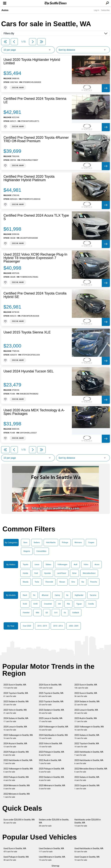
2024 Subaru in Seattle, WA (16, 720)
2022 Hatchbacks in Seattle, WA (18, 762)
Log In (96, 10)
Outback (76, 613)
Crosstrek (48, 604)
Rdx (68, 604)
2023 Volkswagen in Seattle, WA (18, 737)
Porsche (94, 582)
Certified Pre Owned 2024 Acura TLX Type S (36, 217)
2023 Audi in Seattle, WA (86, 720)
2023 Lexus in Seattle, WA (86, 711)
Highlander (79, 595)
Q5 (47, 613)
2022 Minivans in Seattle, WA (17, 795)
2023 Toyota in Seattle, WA (51, 703)
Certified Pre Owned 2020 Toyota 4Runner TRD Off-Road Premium (36, 139)
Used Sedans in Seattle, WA (51, 850)
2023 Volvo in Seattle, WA (15, 711)
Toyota (26, 565)
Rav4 (25, 595)
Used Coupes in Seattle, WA (87, 858)
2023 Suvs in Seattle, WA (86, 686)
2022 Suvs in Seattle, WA (86, 695)
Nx (67, 595)
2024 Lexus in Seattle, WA (15, 728)
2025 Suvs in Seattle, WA (15, 686)
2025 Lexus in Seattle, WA (51, 720)
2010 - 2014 (58, 626)
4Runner (45, 595)
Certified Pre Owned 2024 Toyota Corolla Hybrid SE (35, 295)
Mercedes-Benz (89, 573)
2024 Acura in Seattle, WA (15, 745)
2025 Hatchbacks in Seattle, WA (89, 753)
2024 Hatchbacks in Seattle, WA (53, 737)
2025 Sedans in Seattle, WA (51, 711)
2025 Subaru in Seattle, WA (87, 737)
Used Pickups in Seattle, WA (16, 858)
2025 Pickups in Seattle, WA (52, 770)
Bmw (74, 573)
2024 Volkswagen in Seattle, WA (54, 728)
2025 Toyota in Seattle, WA (51, 695)
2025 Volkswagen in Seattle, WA (89, 728)
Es (65, 613)
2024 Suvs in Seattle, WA (50, 686)
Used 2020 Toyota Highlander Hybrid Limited (32, 61)
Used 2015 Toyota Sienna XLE (27, 332)
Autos (5, 10)
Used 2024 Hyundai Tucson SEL (29, 371)
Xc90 (35, 604)
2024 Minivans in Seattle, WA (17, 787)
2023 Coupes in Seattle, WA (87, 787)
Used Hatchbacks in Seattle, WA (89, 850)
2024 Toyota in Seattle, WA (16, 695)
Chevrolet (49, 582)
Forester (26, 613)
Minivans (78, 543)
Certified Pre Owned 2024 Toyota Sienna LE (35, 100)
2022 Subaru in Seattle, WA (87, 779)
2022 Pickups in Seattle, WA (16, 779)
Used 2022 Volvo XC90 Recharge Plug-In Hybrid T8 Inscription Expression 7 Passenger (35, 258)
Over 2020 (27, 626)
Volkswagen (62, 565)
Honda (25, 573)
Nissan (62, 582)
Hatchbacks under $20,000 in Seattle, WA (88, 823)
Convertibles (41, 551)
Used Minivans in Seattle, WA (52, 858)
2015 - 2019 (42, 626)
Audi (76, 565)
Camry (57, 595)
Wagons (27, 551)
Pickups (65, 543)
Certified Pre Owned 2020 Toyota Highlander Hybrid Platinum (29, 178)
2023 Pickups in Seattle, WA (52, 753)
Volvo (86, 565)
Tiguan (79, 604)
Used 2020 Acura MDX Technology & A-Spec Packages (34, 412)
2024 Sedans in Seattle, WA (87, 703)
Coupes (91, 543)
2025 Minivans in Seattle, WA (52, 787)
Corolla (91, 604)
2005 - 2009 (74, 626)
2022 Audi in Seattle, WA (50, 762)
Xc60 (25, 604)
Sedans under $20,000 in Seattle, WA (54, 823)
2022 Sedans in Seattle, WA (51, 779)
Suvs (25, 543)
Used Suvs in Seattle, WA (15, 850)
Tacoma (93, 595)
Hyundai (47, 573)
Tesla (37, 582)
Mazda (26, 582)
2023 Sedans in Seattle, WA (16, 703)
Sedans (37, 543)
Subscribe (105, 10)
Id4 (59, 604)
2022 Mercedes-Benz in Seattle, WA (91, 770)
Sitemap (55, 866)
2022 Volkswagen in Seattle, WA (18, 770)
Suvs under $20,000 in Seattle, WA (19, 821)
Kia (83, 582)
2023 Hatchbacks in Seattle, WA (89, 762)
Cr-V (56, 613)
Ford (36, 573)
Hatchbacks (51, 543)
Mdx (38, 613)
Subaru (48, 565)
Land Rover (62, 573)
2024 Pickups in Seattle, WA (16, 753)
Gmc (73, 582)
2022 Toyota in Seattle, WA (87, 745)
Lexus (37, 565)
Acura (97, 565)
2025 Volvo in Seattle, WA (51, 745)
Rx (34, 595)
